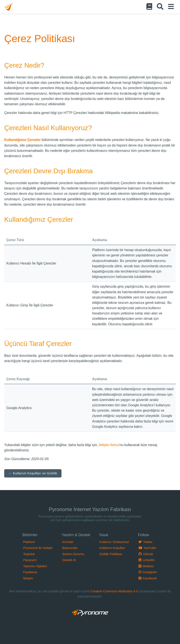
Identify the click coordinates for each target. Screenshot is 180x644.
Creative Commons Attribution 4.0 (114, 591)
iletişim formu (109, 445)
